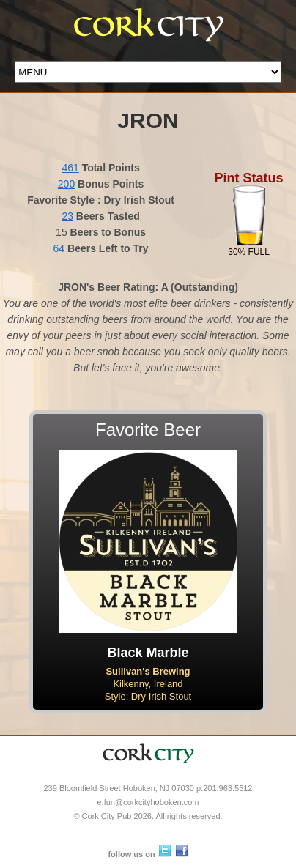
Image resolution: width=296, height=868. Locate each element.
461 (70, 168)
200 (66, 184)
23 (67, 216)
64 (59, 248)
